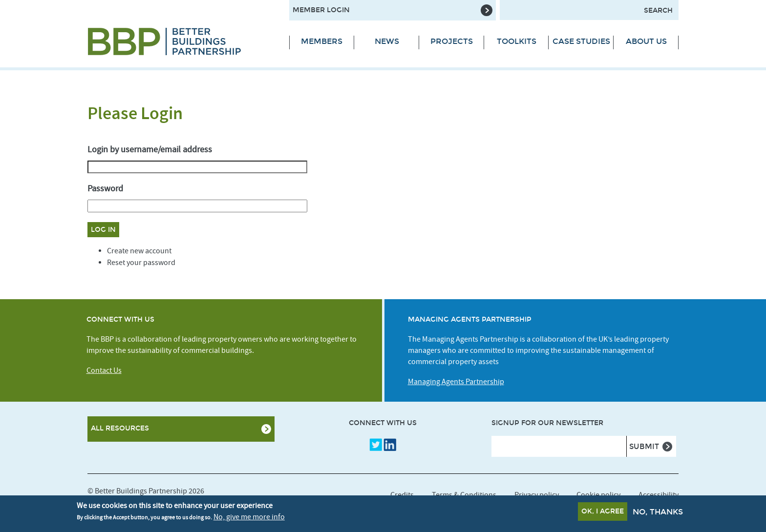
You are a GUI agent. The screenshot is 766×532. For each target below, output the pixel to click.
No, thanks (658, 514)
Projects (452, 41)
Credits (402, 495)
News (387, 41)
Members (322, 41)
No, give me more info (249, 519)
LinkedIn (390, 445)
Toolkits (517, 41)
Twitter (376, 445)
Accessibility (659, 495)
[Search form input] (589, 10)
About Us (646, 41)
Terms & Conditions (464, 495)
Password (105, 189)
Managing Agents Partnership (456, 382)
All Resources (120, 428)
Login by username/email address (150, 150)
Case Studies (581, 41)
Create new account (139, 251)
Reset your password (141, 263)
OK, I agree (603, 513)
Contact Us (104, 370)
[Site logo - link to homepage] (181, 41)
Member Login (321, 10)
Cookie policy (598, 495)
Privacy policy (537, 495)
